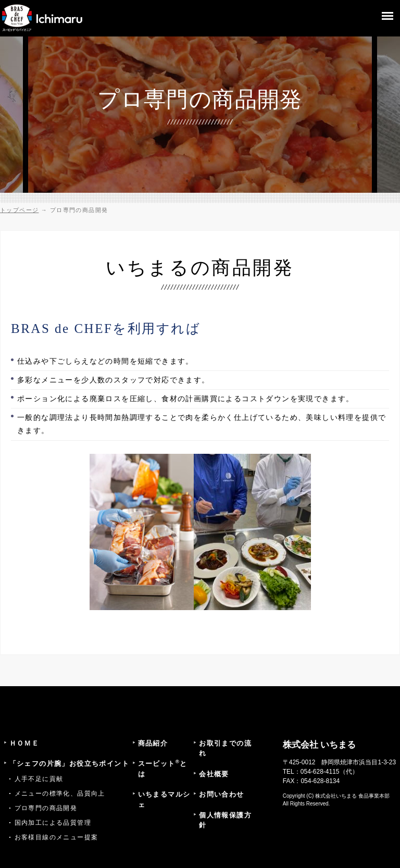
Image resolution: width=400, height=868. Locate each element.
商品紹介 (153, 743)
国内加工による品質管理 (53, 823)
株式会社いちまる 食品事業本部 (352, 796)
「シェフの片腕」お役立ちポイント (69, 764)
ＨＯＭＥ (24, 743)
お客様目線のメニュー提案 (57, 837)
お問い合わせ (221, 794)
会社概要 (214, 774)
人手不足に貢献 (39, 779)
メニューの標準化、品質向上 (60, 793)
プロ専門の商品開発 (46, 808)
